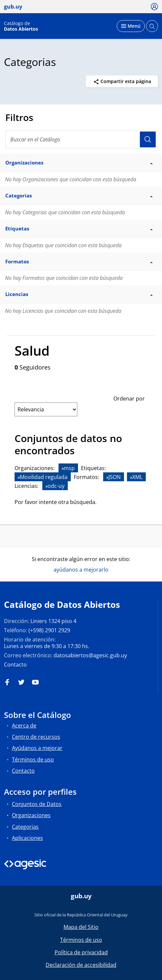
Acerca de (24, 726)
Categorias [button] (79, 195)
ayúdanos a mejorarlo (81, 570)
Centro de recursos (36, 737)
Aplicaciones (27, 838)
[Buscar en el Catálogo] (81, 139)
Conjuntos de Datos (37, 804)
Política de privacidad (81, 952)
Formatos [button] (79, 261)
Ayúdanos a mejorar (37, 748)
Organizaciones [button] (79, 163)
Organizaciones (31, 815)
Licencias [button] (79, 294)
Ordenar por (129, 399)
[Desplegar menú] (131, 26)
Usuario (148, 139)
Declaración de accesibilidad (81, 965)
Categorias (25, 827)
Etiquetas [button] (79, 228)
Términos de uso (33, 759)
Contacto (15, 665)
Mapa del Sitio (81, 927)
